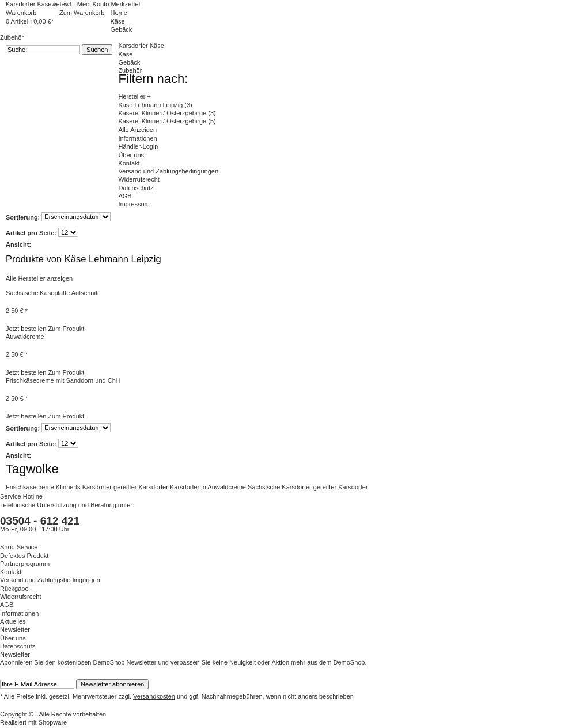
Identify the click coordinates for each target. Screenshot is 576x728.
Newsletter (15, 629)
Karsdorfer (98, 487)
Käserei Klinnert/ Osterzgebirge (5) (167, 121)
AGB (125, 196)
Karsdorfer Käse (141, 46)
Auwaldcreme (25, 337)
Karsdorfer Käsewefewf (39, 4)
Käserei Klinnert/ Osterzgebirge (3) (167, 113)
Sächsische (265, 487)
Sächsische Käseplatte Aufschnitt (52, 293)
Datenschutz (136, 188)
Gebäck (129, 62)
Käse (125, 54)
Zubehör (130, 70)
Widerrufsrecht (139, 179)
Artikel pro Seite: (31, 232)
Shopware (53, 722)
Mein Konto (94, 4)
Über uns (131, 155)
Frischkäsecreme (31, 487)
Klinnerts (69, 487)
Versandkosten (154, 696)
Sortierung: (23, 217)
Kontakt (129, 163)
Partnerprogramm (25, 564)
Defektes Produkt (24, 556)
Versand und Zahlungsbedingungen (168, 171)
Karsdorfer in (189, 487)
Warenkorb (21, 13)
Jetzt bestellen (26, 329)
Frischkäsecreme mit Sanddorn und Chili (63, 380)
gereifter (126, 487)
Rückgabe (14, 589)
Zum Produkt (66, 329)
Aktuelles (13, 621)
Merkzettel (125, 4)
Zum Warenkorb (82, 13)
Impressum (134, 204)
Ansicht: (18, 244)
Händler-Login (138, 146)
